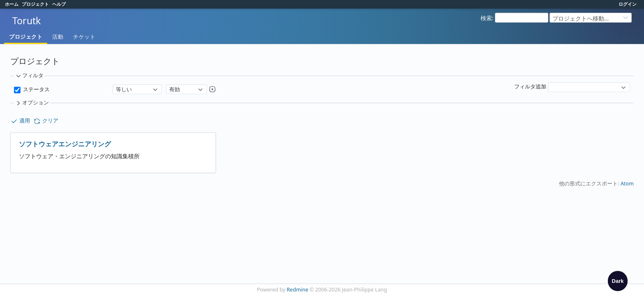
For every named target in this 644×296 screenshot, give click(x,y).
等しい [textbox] (124, 89)
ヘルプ (59, 4)
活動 (58, 37)
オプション (32, 103)
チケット (84, 37)
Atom (627, 184)
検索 (486, 18)
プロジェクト (35, 4)
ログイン (628, 4)
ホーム (12, 4)
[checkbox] (618, 281)
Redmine (298, 290)
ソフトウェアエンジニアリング (65, 144)
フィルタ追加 (530, 87)
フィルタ (29, 76)
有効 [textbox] (175, 89)
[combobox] (137, 89)
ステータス (35, 89)
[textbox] (585, 83)
